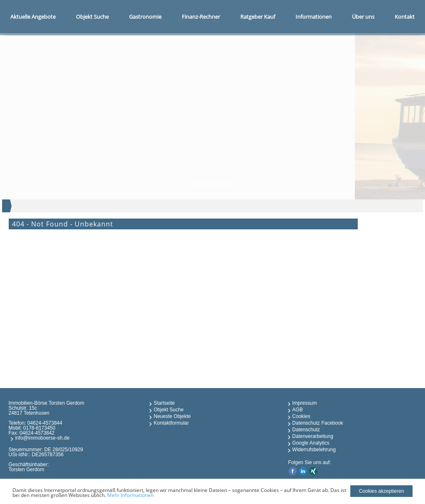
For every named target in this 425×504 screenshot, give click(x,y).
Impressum (304, 403)
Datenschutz (306, 430)
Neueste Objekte (172, 416)
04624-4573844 (45, 423)
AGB (297, 410)
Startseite (164, 403)
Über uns (363, 17)
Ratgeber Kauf (258, 17)
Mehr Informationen (130, 495)
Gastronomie (145, 17)
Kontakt (405, 17)
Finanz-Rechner (201, 17)
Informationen (314, 17)
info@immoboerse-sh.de (42, 438)
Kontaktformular (171, 423)
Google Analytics (311, 443)
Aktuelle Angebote (33, 17)
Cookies (301, 416)
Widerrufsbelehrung (314, 450)
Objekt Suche (92, 17)
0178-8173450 (39, 428)
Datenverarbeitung (313, 436)
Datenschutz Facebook (318, 423)
